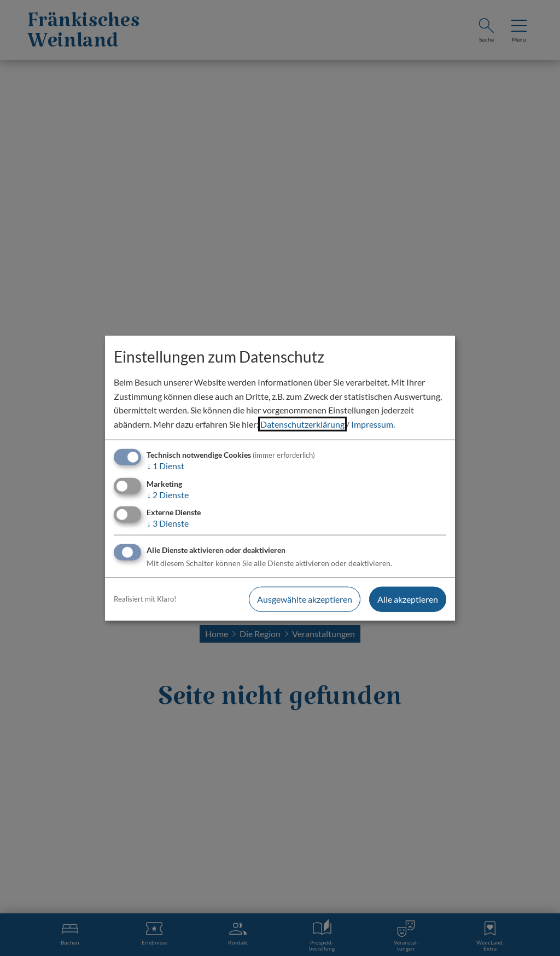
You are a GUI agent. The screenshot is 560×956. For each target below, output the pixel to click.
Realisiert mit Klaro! (145, 599)
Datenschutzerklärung (302, 424)
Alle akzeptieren (408, 599)
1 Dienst (165, 466)
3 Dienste (168, 523)
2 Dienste (168, 494)
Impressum (372, 424)
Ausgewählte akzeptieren (305, 599)
